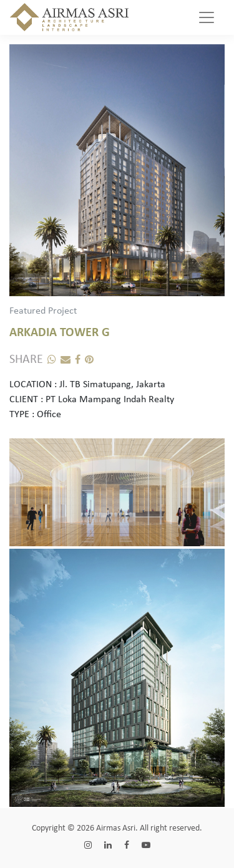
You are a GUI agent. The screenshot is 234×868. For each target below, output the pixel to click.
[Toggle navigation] (207, 17)
